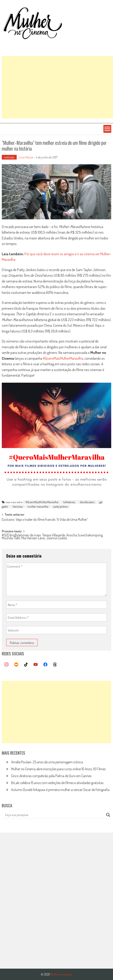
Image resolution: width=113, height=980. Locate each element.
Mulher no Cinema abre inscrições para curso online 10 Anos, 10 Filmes (58, 769)
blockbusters (87, 502)
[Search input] (55, 815)
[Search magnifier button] (108, 815)
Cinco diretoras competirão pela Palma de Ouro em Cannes (51, 776)
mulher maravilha (38, 507)
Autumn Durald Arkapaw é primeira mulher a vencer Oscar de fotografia (60, 790)
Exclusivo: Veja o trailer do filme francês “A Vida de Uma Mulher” (45, 520)
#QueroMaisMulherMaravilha (63, 358)
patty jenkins (61, 507)
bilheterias (69, 502)
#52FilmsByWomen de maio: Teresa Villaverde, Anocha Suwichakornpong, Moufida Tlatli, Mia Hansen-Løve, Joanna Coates (52, 537)
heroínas (18, 507)
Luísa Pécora (26, 157)
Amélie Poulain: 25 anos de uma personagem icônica (47, 762)
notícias (9, 157)
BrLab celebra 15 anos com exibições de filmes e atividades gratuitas (57, 783)
